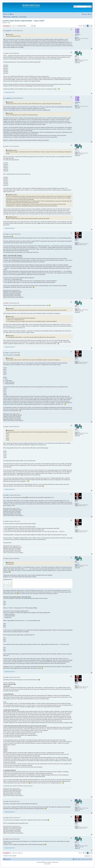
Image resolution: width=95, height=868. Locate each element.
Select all (10, 580)
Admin (9, 23)
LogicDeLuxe (78, 35)
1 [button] (86, 26)
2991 (79, 59)
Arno (76, 56)
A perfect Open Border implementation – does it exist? (23, 21)
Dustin (76, 240)
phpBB (43, 862)
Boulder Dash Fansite (10, 92)
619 (78, 243)
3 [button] (90, 26)
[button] (84, 26)
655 (78, 37)
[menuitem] (12, 14)
